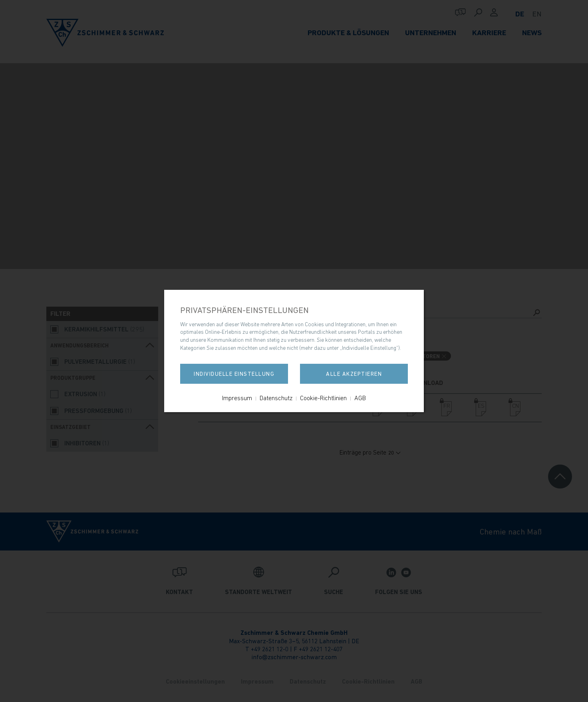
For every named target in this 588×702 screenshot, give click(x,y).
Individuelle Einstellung (234, 374)
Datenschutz (276, 398)
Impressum (237, 398)
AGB (360, 398)
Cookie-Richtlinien (323, 398)
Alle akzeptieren (354, 374)
